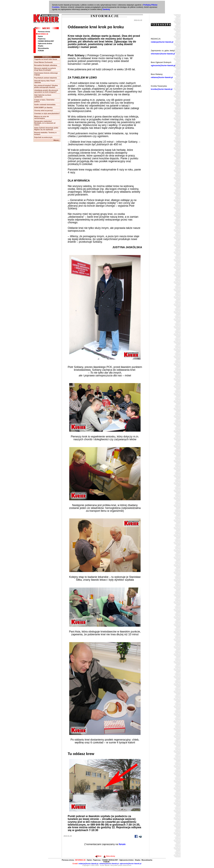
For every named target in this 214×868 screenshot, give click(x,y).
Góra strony (109, 856)
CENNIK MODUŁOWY (46, 41)
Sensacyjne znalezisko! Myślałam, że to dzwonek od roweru (45, 123)
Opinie (40, 36)
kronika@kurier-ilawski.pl (162, 89)
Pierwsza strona (44, 32)
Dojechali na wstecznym (43, 137)
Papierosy (42, 39)
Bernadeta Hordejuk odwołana (46, 65)
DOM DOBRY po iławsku (43, 107)
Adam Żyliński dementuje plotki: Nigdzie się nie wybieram (46, 129)
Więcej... (57, 140)
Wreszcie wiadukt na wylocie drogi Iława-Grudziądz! (45, 69)
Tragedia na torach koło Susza (46, 59)
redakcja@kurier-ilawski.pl (162, 42)
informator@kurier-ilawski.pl (163, 54)
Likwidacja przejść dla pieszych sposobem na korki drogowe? (46, 91)
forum (122, 844)
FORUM (41, 51)
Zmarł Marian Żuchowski (43, 62)
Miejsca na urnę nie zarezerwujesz (41, 117)
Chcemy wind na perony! (44, 110)
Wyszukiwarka (43, 48)
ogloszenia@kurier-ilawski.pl (163, 66)
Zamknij (106, 9)
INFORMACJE (42, 34)
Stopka (41, 46)
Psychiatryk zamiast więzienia (45, 78)
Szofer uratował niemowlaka (45, 105)
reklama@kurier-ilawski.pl (162, 77)
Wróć (98, 856)
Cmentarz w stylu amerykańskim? (47, 113)
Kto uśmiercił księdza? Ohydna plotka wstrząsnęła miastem (46, 86)
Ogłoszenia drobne (45, 43)
